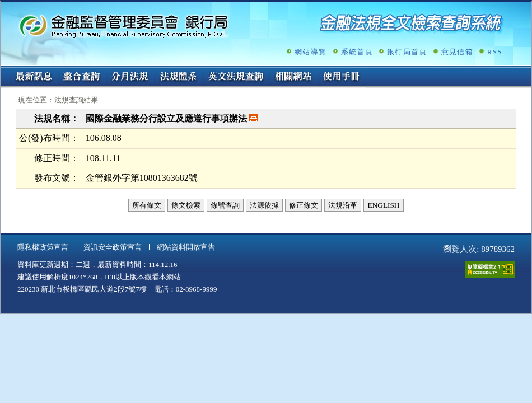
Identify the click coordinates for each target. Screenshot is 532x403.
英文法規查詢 (236, 77)
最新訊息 (34, 77)
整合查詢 (82, 77)
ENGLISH (383, 205)
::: (4, 71)
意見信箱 (457, 52)
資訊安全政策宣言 (113, 247)
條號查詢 (225, 205)
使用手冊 (342, 77)
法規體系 (178, 77)
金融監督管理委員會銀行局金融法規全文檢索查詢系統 (124, 25)
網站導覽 (311, 52)
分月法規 (130, 77)
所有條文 (147, 205)
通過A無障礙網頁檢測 (490, 270)
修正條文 (304, 205)
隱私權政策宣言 (43, 247)
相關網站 (293, 77)
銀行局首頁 (407, 52)
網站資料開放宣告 (186, 247)
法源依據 (264, 205)
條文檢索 (186, 205)
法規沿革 (343, 205)
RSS (495, 52)
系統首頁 (357, 52)
